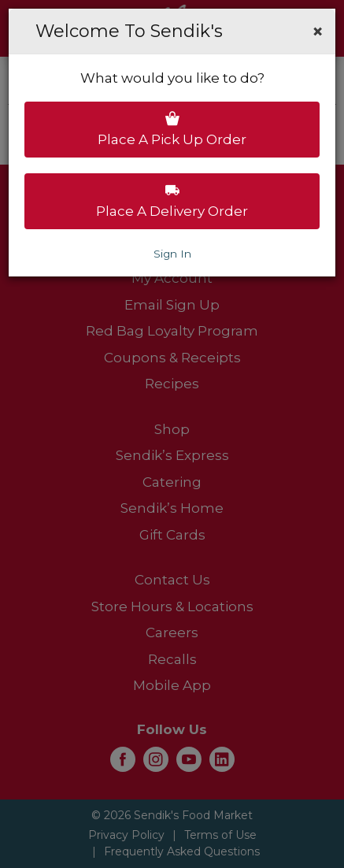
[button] (318, 32)
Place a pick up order (172, 129)
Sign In (172, 254)
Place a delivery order (172, 201)
